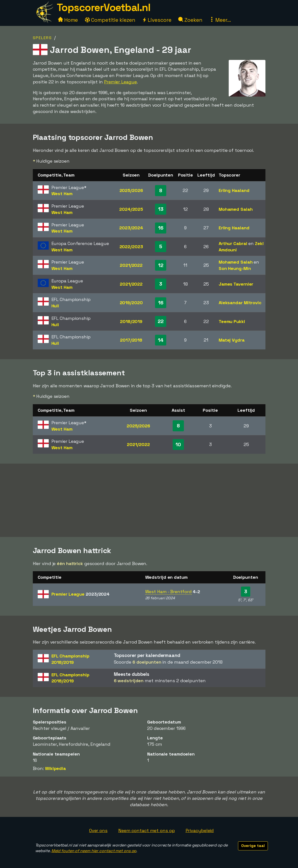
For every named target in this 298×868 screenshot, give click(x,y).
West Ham (62, 194)
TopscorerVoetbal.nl (104, 7)
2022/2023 (131, 247)
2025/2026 (131, 190)
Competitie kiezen (110, 20)
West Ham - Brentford (168, 592)
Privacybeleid (200, 830)
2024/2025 (131, 209)
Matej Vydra (232, 340)
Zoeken (190, 20)
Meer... (220, 20)
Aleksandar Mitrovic (240, 303)
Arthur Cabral (233, 243)
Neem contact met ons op (147, 830)
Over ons (98, 830)
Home (68, 20)
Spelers (42, 38)
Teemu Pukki (232, 321)
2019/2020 (131, 303)
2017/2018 (131, 340)
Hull (55, 306)
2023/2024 (131, 228)
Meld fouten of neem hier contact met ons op (94, 851)
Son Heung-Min (235, 268)
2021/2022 (131, 265)
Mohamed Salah (236, 209)
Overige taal (253, 846)
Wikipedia (55, 768)
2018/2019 (131, 321)
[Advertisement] (149, 500)
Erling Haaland (234, 190)
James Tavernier (236, 284)
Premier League (120, 82)
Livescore (157, 20)
